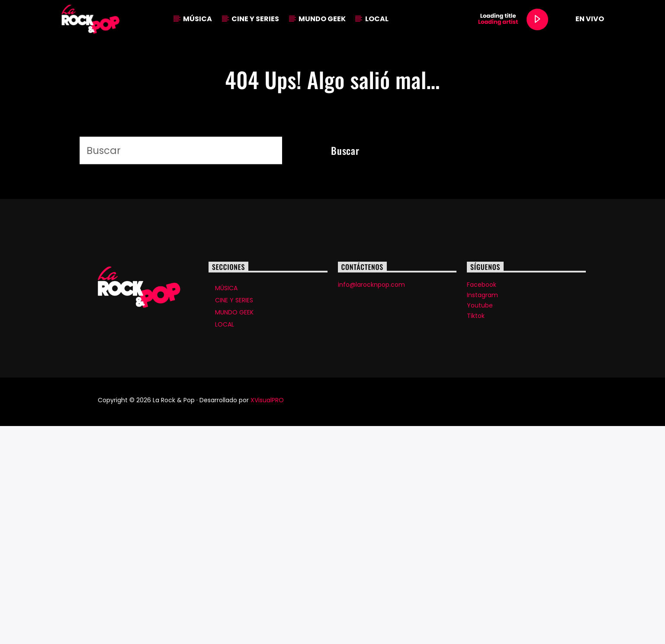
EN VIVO (582, 19)
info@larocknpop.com (371, 503)
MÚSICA (198, 19)
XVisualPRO (267, 618)
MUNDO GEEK (322, 19)
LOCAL (377, 19)
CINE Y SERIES (255, 19)
